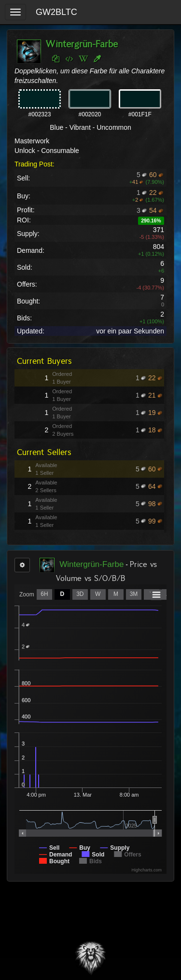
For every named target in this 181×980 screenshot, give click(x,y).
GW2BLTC (56, 12)
